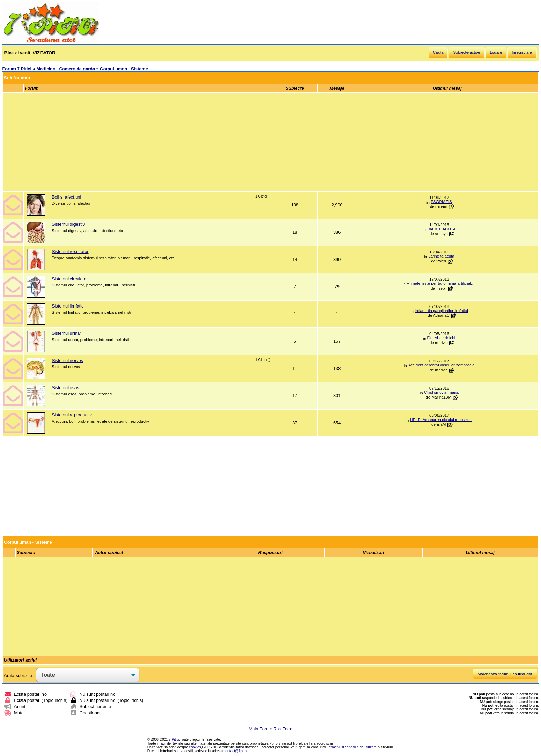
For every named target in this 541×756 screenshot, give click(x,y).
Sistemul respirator (70, 251)
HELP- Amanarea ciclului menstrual (441, 420)
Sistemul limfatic (68, 306)
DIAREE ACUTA (441, 229)
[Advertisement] (270, 142)
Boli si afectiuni (66, 197)
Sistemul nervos (67, 360)
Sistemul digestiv (68, 224)
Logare (496, 52)
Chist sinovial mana (441, 392)
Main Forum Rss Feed (271, 729)
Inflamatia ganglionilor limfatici (441, 311)
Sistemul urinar (66, 333)
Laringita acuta (441, 256)
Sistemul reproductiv (72, 415)
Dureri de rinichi (441, 338)
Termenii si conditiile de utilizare (352, 747)
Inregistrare (522, 52)
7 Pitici (174, 740)
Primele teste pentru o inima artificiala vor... (441, 283)
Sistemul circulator (70, 279)
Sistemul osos (66, 388)
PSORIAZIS (441, 202)
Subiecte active (466, 52)
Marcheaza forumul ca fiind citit (505, 674)
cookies (195, 747)
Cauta (438, 52)
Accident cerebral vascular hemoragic (441, 365)
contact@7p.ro (235, 751)
